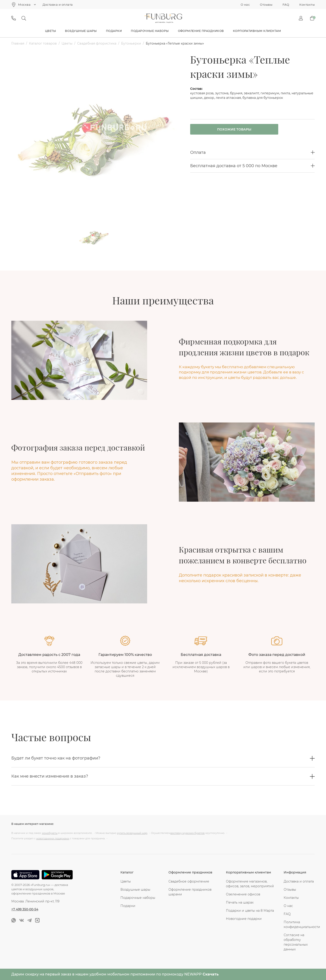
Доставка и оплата (58, 5)
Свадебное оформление (189, 881)
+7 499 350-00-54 (25, 909)
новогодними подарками (53, 838)
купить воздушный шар (132, 833)
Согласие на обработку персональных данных (296, 942)
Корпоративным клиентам (257, 31)
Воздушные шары (81, 31)
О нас (245, 5)
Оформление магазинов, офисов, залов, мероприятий (250, 884)
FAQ (286, 5)
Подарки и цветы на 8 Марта (250, 911)
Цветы (50, 31)
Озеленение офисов (243, 894)
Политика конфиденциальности (299, 924)
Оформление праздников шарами (190, 892)
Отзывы (266, 5)
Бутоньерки (131, 43)
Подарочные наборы (150, 31)
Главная (18, 43)
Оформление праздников (201, 31)
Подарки (114, 31)
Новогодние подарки (244, 919)
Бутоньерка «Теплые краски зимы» (175, 43)
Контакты (307, 5)
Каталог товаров (43, 43)
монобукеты (50, 833)
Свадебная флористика (97, 43)
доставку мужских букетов (188, 833)
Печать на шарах (240, 902)
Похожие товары (229, 130)
